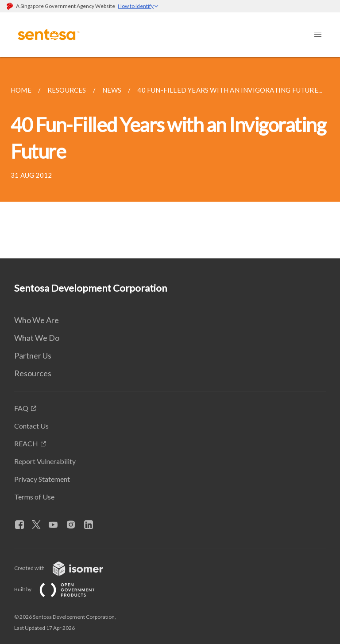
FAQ (21, 408)
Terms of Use (34, 497)
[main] (170, 158)
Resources (33, 373)
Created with (66, 568)
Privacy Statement (42, 479)
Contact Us (31, 426)
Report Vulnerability (45, 461)
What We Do (37, 338)
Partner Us (33, 355)
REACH (26, 443)
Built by (62, 589)
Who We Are (37, 320)
